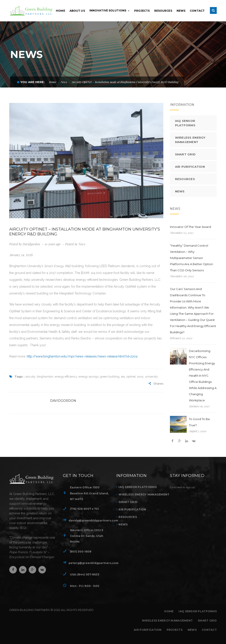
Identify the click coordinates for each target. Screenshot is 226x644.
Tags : (17, 376)
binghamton (45, 377)
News (64, 82)
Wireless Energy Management (190, 140)
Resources (185, 179)
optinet (131, 377)
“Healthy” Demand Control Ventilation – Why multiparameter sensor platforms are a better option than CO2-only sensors (191, 258)
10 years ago (53, 244)
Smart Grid (185, 154)
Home (53, 82)
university (151, 377)
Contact (209, 630)
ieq (123, 377)
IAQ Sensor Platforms (185, 123)
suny (140, 377)
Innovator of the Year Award (190, 227)
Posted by (25, 244)
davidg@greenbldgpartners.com (93, 520)
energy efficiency (66, 377)
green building (110, 377)
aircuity (30, 377)
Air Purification (190, 167)
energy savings (89, 377)
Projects (175, 630)
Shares (156, 384)
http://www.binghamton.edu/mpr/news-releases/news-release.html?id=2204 (82, 356)
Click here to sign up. (183, 487)
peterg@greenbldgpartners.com (94, 563)
